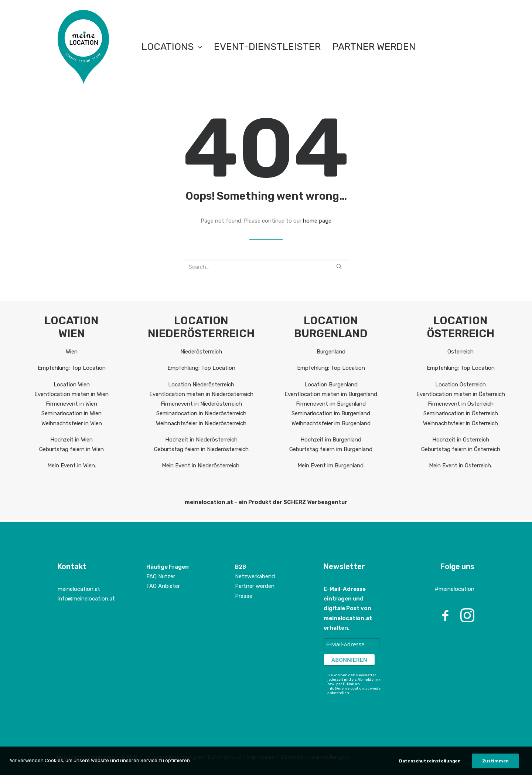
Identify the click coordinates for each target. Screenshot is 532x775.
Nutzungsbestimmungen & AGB (97, 757)
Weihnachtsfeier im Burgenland (331, 423)
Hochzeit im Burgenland (331, 440)
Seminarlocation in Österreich (461, 413)
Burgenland (331, 352)
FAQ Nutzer (161, 576)
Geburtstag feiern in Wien (71, 449)
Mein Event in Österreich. (461, 466)
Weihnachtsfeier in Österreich (461, 423)
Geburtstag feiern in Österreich (461, 449)
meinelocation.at (79, 589)
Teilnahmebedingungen (173, 757)
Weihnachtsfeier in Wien (72, 423)
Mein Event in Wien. (72, 466)
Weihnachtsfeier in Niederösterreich (201, 423)
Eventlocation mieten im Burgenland (331, 394)
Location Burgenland (331, 385)
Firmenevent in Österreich (461, 404)
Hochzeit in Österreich (461, 440)
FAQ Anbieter (163, 586)
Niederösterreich (201, 352)
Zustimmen (495, 767)
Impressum (262, 757)
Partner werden (374, 47)
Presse (244, 596)
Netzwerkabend (255, 576)
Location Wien (72, 385)
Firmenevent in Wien (71, 404)
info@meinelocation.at (86, 599)
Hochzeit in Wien (71, 440)
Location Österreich (461, 385)
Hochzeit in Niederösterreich (201, 440)
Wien (72, 352)
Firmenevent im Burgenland (331, 404)
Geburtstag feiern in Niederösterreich (201, 449)
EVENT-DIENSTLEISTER (267, 47)
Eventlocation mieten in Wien (71, 394)
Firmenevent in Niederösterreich (201, 404)
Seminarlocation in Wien (71, 413)
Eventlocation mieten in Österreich (461, 394)
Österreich (461, 352)
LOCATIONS (172, 47)
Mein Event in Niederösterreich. (201, 466)
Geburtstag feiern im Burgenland (331, 449)
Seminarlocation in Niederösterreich (201, 413)
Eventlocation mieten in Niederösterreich (201, 394)
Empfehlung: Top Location (72, 368)
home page (317, 221)
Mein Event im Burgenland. (331, 466)
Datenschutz (224, 757)
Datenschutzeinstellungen (314, 757)
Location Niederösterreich (201, 385)
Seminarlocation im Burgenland (331, 413)
